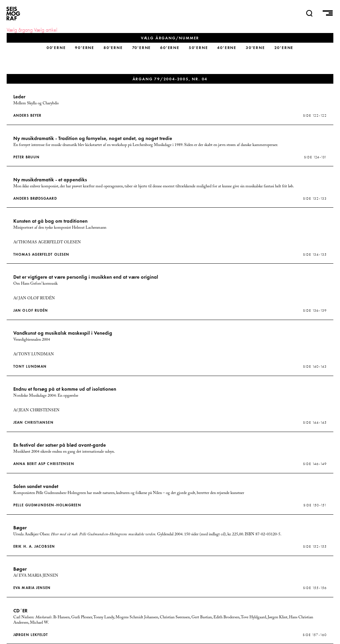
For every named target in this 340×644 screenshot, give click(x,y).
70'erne (142, 47)
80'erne (113, 47)
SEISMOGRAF (13, 13)
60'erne (170, 47)
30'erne (255, 47)
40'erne (227, 47)
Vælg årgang (20, 30)
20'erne (284, 47)
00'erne (56, 47)
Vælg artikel (46, 30)
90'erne (85, 47)
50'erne (198, 47)
